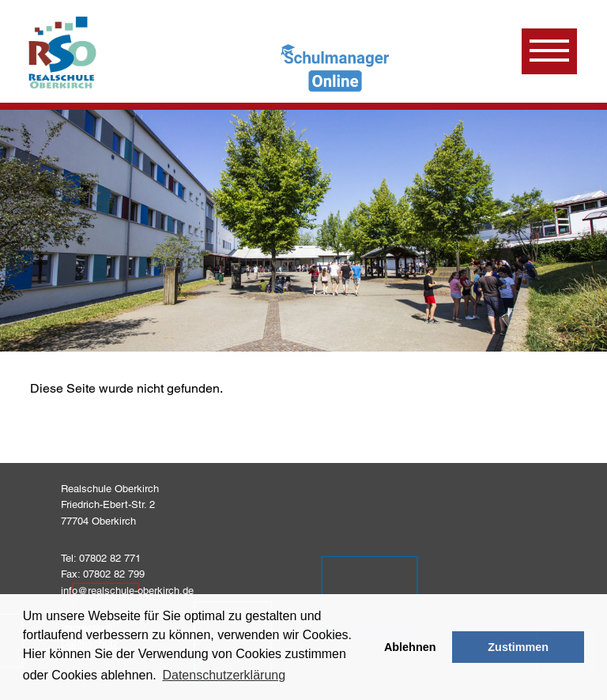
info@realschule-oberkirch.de (127, 591)
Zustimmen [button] (518, 647)
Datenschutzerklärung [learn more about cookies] (224, 675)
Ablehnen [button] (410, 647)
